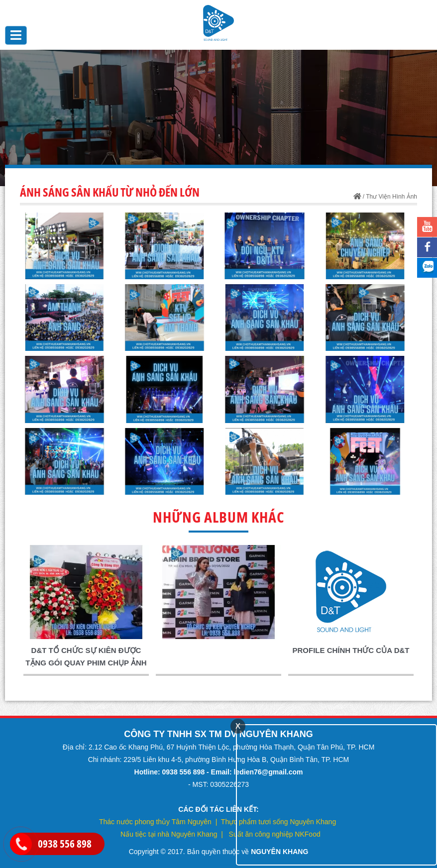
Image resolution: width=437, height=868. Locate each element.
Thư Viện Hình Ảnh (391, 197)
